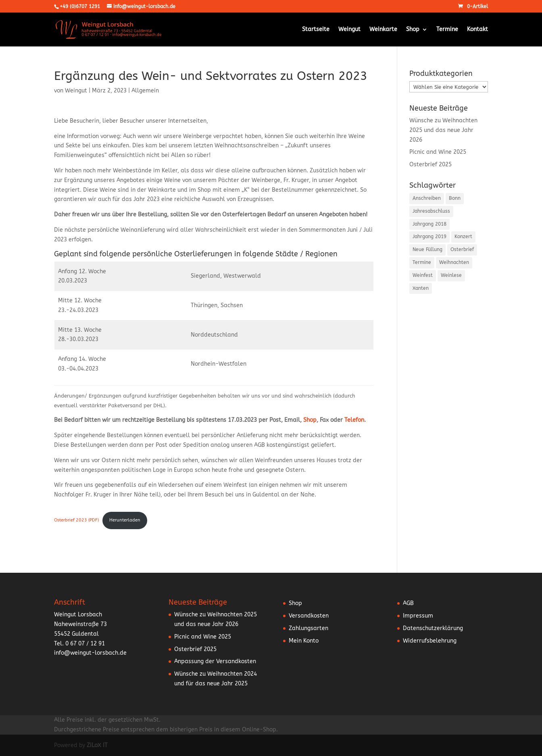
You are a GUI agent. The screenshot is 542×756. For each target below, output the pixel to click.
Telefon (354, 420)
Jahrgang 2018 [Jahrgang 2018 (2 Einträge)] (429, 224)
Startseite (316, 30)
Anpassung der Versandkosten (215, 661)
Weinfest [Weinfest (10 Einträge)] (423, 275)
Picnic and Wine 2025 (438, 152)
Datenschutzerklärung (433, 628)
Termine (447, 30)
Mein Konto (304, 641)
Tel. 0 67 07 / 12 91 (79, 644)
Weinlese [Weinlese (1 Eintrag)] (451, 275)
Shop (413, 30)
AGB (408, 603)
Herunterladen (125, 520)
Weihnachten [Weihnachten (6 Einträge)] (454, 262)
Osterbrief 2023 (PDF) (76, 520)
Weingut (349, 30)
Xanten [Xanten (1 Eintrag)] (421, 288)
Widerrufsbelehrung (430, 641)
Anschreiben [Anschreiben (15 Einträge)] (427, 198)
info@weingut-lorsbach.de (90, 653)
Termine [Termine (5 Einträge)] (422, 262)
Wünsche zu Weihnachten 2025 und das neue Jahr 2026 (443, 130)
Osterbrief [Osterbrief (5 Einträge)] (462, 249)
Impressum (418, 616)
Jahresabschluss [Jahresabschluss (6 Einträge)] (431, 211)
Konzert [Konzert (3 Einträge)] (463, 237)
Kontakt (477, 30)
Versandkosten (309, 616)
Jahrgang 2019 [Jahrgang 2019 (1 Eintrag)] (429, 237)
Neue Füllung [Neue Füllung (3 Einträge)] (427, 249)
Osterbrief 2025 (430, 164)
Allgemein (145, 91)
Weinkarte (383, 30)
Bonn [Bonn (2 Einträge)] (455, 198)
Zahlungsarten (309, 628)
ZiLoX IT (97, 745)
